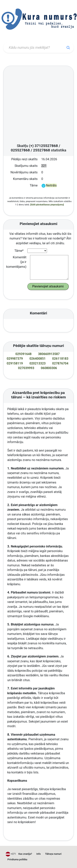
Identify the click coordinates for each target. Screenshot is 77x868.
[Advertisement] (36, 106)
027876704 (60, 363)
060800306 (49, 368)
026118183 (60, 359)
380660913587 (49, 354)
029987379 (15, 359)
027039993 (26, 368)
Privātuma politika (17, 859)
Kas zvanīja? (25, 854)
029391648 (23, 354)
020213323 (38, 363)
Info (38, 854)
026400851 (38, 359)
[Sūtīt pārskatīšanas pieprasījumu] (47, 205)
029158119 (15, 363)
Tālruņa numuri (53, 854)
